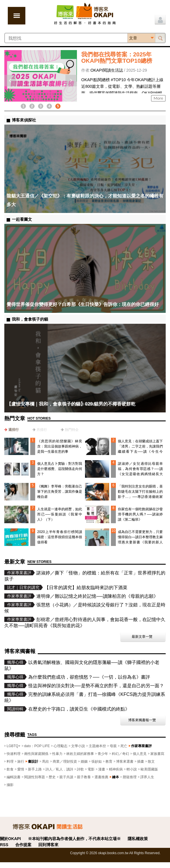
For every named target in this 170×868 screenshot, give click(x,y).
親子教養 (84, 777)
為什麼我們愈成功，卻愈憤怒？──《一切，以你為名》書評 (89, 677)
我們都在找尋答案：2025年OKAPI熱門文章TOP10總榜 (117, 58)
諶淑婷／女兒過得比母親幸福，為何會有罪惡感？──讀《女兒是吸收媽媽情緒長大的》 (140, 471)
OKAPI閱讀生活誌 (107, 70)
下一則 (71, 81)
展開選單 (17, 16)
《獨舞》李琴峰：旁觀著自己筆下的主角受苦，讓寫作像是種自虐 (60, 492)
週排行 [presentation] (14, 430)
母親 (113, 746)
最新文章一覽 (142, 637)
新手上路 (35, 769)
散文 (151, 762)
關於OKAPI (10, 839)
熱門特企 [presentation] (72, 430)
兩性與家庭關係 (36, 754)
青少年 (103, 754)
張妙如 (97, 762)
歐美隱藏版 (149, 769)
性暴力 (57, 754)
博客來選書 (125, 762)
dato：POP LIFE (37, 746)
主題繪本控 (97, 746)
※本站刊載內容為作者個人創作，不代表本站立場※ (74, 839)
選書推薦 (101, 777)
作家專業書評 (141, 746)
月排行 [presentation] (42, 430)
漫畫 (102, 769)
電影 (91, 769)
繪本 (116, 777)
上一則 (10, 81)
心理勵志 (61, 746)
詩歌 (80, 769)
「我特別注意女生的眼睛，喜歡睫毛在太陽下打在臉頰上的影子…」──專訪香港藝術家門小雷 (140, 494)
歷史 (52, 777)
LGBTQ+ (14, 746)
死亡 (124, 746)
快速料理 (14, 754)
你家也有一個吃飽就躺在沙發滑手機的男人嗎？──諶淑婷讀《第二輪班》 (140, 514)
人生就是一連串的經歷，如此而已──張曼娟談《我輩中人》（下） (60, 514)
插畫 (141, 762)
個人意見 (140, 754)
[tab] (12, 430)
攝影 (10, 785)
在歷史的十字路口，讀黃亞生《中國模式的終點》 (79, 709)
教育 (109, 762)
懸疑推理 (130, 777)
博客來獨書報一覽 (142, 720)
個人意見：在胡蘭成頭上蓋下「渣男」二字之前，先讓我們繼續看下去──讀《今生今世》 (140, 449)
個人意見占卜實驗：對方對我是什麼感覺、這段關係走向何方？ (60, 469)
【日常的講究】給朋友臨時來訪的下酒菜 (86, 588)
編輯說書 (14, 777)
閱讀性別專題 (35, 777)
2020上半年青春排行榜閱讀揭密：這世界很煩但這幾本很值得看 (60, 537)
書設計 (33, 762)
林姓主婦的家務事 (80, 754)
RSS (4, 845)
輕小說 (132, 769)
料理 (10, 762)
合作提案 (23, 845)
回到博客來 (48, 845)
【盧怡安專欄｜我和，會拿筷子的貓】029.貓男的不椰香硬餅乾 (71, 404)
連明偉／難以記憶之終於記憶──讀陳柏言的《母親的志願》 (97, 596)
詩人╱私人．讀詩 (59, 769)
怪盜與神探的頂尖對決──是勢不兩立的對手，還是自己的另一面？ (96, 686)
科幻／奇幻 (120, 754)
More (158, 98)
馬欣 (46, 762)
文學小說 (78, 746)
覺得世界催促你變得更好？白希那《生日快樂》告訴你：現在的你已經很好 (83, 304)
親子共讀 (66, 777)
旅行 (21, 762)
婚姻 (84, 762)
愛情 (21, 769)
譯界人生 (147, 777)
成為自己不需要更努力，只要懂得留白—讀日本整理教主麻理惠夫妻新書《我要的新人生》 (140, 540)
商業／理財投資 (65, 762)
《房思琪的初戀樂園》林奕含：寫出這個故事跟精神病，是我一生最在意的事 (60, 446)
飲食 (10, 769)
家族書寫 (157, 754)
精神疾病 (116, 769)
